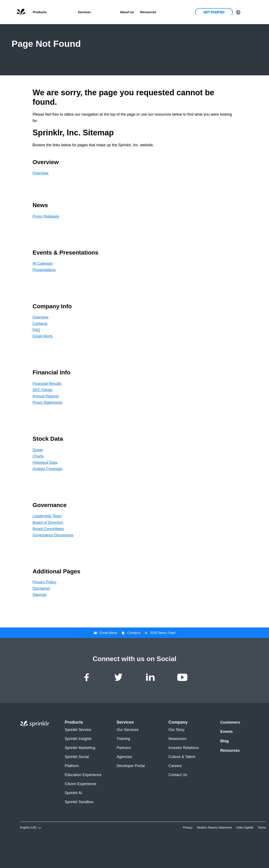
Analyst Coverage (47, 491)
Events (226, 754)
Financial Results (47, 406)
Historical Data (45, 485)
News (65, 30)
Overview (43, 30)
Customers (105, 12)
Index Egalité (245, 850)
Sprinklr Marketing (80, 770)
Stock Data (198, 30)
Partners (124, 770)
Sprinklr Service (78, 752)
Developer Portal (131, 788)
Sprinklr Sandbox (79, 824)
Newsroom (178, 761)
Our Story (177, 752)
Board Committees (48, 551)
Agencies (124, 779)
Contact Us (178, 797)
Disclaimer (41, 611)
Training (123, 761)
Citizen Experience (80, 806)
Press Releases (46, 239)
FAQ (36, 352)
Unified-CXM (62, 12)
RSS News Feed (163, 655)
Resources (230, 773)
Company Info (137, 30)
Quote (38, 472)
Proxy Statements (47, 425)
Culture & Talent (182, 779)
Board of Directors (48, 545)
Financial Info (168, 30)
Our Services (128, 752)
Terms (262, 850)
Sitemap (40, 617)
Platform (72, 788)
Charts (38, 478)
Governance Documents (53, 557)
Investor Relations (184, 770)
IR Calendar (43, 286)
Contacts (40, 346)
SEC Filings (42, 412)
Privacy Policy (44, 605)
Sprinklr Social (77, 779)
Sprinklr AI (73, 815)
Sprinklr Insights (78, 761)
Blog (224, 763)
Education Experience (83, 797)
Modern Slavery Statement (214, 850)
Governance (226, 30)
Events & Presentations (98, 30)
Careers (175, 788)
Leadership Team (47, 539)
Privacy (188, 850)
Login (248, 12)
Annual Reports (46, 418)
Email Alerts (43, 359)
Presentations (44, 292)
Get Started (214, 12)
